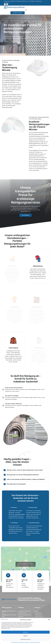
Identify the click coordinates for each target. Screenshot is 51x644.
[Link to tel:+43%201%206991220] (24, 575)
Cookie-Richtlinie (15, 642)
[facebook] (5, 4)
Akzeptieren (25, 632)
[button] (49, 620)
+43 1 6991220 (32, 1)
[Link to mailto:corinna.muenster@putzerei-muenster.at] (39, 575)
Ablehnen (25, 636)
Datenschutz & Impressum (24, 642)
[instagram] (7, 4)
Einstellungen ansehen (25, 639)
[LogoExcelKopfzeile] (14, 6)
